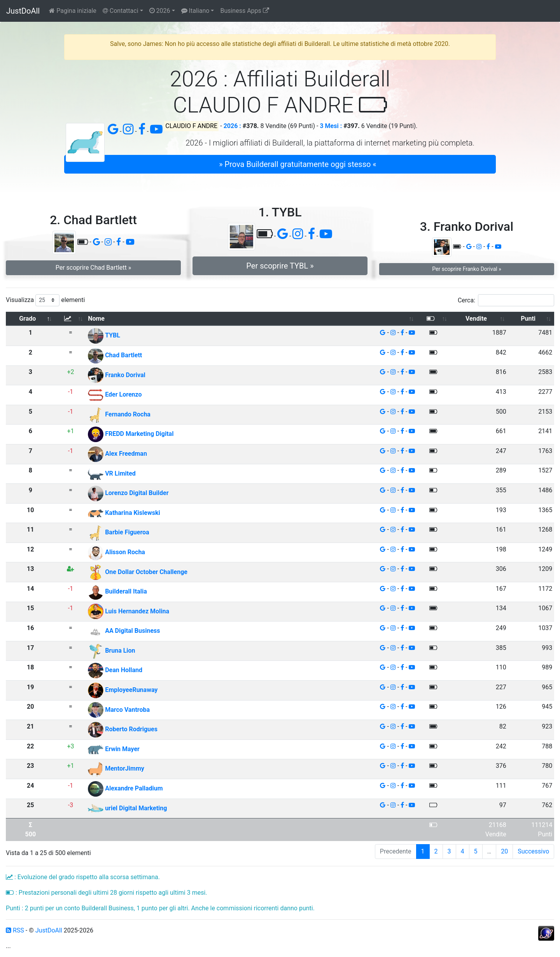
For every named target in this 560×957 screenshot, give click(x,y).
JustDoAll (23, 11)
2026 (160, 11)
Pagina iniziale (73, 11)
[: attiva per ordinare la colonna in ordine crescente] (71, 319)
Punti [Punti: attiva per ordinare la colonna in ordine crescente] (528, 319)
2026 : (232, 126)
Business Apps (244, 11)
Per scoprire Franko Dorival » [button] (466, 269)
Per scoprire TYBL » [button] (280, 266)
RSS (15, 930)
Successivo (533, 851)
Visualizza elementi (45, 300)
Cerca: (506, 300)
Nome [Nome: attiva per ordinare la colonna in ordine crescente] (96, 319)
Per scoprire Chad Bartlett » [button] (94, 268)
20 (504, 851)
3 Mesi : (331, 126)
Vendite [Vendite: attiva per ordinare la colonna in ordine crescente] (476, 319)
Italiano (195, 11)
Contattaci (121, 11)
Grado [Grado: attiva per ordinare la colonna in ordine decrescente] (27, 319)
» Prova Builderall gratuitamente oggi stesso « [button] (297, 164)
